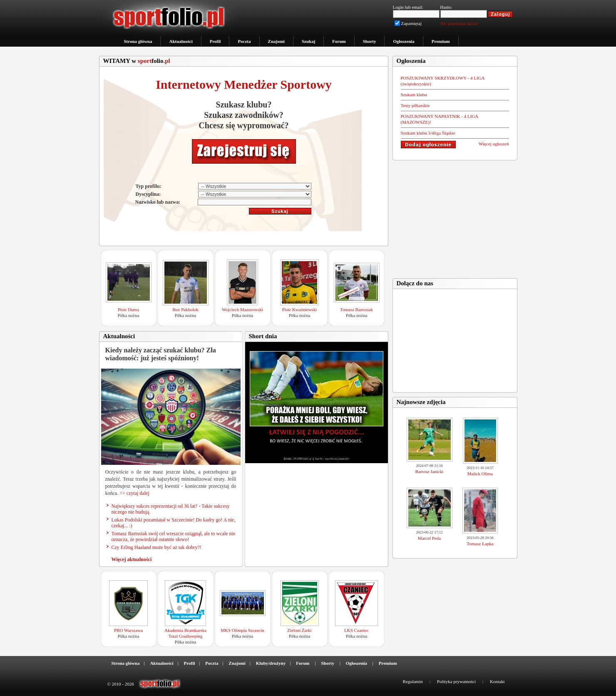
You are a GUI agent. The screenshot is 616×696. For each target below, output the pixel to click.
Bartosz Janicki (430, 471)
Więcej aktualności (132, 559)
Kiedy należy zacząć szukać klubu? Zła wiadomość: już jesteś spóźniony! (161, 354)
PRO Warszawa (128, 630)
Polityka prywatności (456, 681)
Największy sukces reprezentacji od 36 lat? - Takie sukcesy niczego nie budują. (171, 509)
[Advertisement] (455, 217)
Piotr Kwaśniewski (299, 309)
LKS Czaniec (356, 630)
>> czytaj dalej (134, 493)
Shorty (370, 41)
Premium (441, 41)
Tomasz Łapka (480, 544)
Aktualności (181, 41)
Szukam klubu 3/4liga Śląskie (428, 133)
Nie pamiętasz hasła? (460, 23)
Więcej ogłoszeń (494, 144)
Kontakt (497, 681)
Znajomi (276, 41)
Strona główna (138, 41)
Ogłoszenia (404, 41)
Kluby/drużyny (271, 663)
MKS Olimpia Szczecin (242, 630)
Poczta (244, 41)
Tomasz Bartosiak (356, 309)
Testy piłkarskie (415, 105)
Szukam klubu (414, 95)
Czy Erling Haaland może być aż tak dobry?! (156, 547)
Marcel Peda (429, 538)
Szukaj (308, 41)
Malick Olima (480, 474)
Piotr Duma (128, 309)
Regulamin (412, 681)
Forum (339, 41)
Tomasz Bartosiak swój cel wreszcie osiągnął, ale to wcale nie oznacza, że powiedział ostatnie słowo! (174, 536)
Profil (215, 41)
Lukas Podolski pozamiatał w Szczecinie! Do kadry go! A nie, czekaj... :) (174, 523)
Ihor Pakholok (185, 309)
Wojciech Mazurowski (242, 309)
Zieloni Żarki (299, 630)
